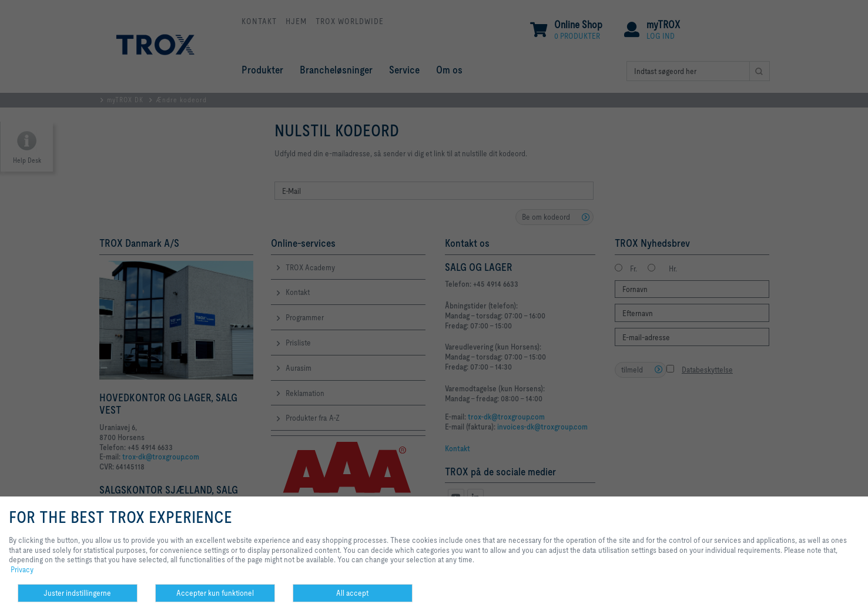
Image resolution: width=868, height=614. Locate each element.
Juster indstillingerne (77, 593)
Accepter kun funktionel (215, 593)
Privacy (22, 569)
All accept (352, 593)
